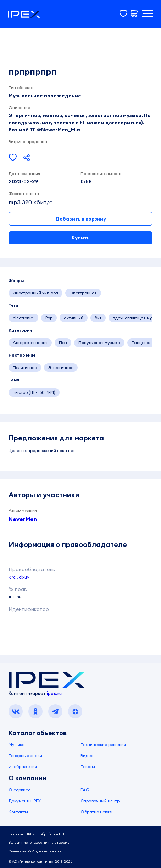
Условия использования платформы (39, 843)
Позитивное (25, 367)
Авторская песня (30, 343)
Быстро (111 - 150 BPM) (34, 392)
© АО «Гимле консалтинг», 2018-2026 (40, 861)
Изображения (23, 767)
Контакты (18, 812)
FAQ (85, 790)
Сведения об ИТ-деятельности (35, 851)
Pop (49, 318)
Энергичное (61, 367)
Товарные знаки (25, 756)
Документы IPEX (25, 801)
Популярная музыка (99, 343)
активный (74, 318)
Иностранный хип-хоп (35, 293)
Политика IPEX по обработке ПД (36, 834)
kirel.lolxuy (19, 577)
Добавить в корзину (81, 219)
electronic (23, 318)
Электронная (83, 293)
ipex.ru (54, 693)
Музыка (17, 745)
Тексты (88, 767)
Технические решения (103, 745)
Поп (63, 343)
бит (98, 318)
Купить (80, 238)
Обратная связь (97, 812)
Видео (87, 756)
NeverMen (23, 519)
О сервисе (20, 790)
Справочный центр (100, 801)
